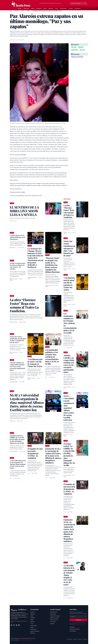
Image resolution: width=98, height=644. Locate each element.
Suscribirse (78, 620)
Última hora (26, 8)
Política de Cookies (54, 618)
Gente (45, 8)
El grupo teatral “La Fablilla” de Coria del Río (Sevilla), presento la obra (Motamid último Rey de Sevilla (17, 439)
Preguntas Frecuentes (75, 629)
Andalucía (39, 8)
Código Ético (53, 614)
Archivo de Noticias (35, 631)
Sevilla (33, 8)
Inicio (11, 11)
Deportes (51, 8)
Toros (56, 8)
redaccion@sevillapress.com (26, 640)
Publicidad (72, 627)
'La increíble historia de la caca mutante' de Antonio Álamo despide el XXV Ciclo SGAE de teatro (18, 464)
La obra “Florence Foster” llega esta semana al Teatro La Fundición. (69, 211)
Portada (19, 8)
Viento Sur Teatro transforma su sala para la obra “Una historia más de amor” (18, 339)
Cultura (71, 8)
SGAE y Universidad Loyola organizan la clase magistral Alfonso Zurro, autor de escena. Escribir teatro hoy (69, 408)
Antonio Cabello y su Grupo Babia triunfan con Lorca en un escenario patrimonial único (17, 366)
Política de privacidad (79, 624)
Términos (80, 639)
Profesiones (78, 8)
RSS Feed (33, 633)
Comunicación (63, 8)
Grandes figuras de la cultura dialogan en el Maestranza (17, 237)
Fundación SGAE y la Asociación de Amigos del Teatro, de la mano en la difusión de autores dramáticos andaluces (53, 456)
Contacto (52, 624)
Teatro (28, 11)
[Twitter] (14, 625)
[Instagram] (16, 625)
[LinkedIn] (19, 625)
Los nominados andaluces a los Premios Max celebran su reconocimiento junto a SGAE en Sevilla (52, 357)
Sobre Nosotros (54, 612)
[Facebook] (12, 625)
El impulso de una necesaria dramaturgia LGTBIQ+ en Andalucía (35, 453)
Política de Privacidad (55, 616)
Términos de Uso (54, 620)
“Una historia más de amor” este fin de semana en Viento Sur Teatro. (35, 363)
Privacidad (69, 639)
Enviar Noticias (73, 631)
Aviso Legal (53, 622)
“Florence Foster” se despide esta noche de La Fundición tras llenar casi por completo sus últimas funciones (53, 265)
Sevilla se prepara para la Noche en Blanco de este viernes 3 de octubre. (17, 266)
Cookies (75, 639)
